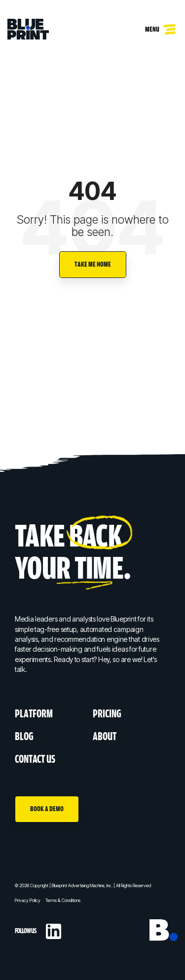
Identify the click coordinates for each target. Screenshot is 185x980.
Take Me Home (93, 264)
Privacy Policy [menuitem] (28, 900)
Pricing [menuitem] (107, 714)
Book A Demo (47, 809)
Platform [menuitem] (34, 714)
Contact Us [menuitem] (35, 760)
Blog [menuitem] (24, 737)
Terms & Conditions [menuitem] (63, 900)
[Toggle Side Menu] (170, 27)
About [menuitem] (105, 737)
